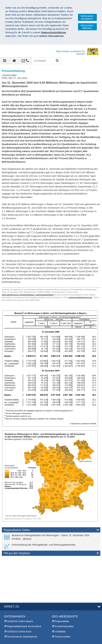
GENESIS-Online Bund (19, 588)
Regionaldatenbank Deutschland (24, 583)
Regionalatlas (62, 578)
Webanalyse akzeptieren (87, 17)
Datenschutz (29, 635)
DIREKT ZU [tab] (12, 563)
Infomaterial (10, 623)
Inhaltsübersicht (60, 613)
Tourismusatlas (63, 593)
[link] (51, 537)
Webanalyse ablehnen (87, 27)
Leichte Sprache (60, 618)
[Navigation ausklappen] (5, 61)
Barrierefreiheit (49, 635)
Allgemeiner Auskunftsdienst (19, 618)
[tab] (51, 531)
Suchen (57, 61)
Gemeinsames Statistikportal (22, 593)
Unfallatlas (60, 588)
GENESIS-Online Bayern (20, 578)
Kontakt (8, 607)
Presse (8, 613)
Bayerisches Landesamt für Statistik (27, 632)
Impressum (11, 635)
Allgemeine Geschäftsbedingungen (24, 639)
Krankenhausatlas (64, 583)
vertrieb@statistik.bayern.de (80, 297)
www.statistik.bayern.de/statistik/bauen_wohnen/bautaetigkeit (28, 295)
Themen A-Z (58, 607)
